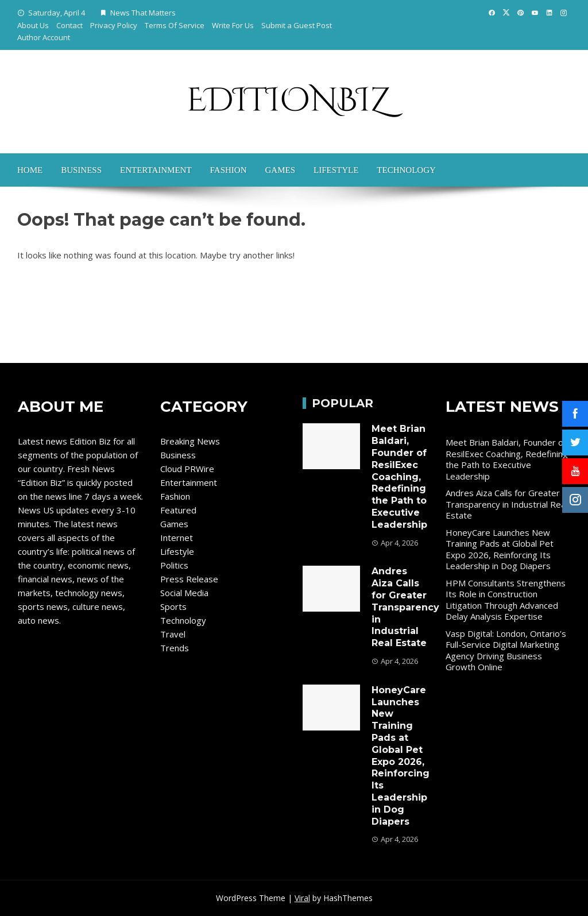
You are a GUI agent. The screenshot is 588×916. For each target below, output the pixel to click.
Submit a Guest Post (297, 25)
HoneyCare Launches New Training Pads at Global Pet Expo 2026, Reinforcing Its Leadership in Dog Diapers (401, 756)
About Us (33, 25)
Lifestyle (336, 170)
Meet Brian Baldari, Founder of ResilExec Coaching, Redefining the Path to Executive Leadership (399, 476)
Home (30, 170)
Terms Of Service (175, 25)
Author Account (44, 37)
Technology (406, 170)
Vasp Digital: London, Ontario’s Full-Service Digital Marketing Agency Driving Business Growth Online (506, 650)
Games (280, 170)
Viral (302, 898)
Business (81, 170)
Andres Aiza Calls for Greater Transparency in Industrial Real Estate (405, 607)
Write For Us (233, 25)
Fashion (229, 170)
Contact (69, 25)
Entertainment (156, 170)
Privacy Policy (114, 25)
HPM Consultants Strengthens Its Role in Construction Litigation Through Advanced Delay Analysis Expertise (506, 600)
